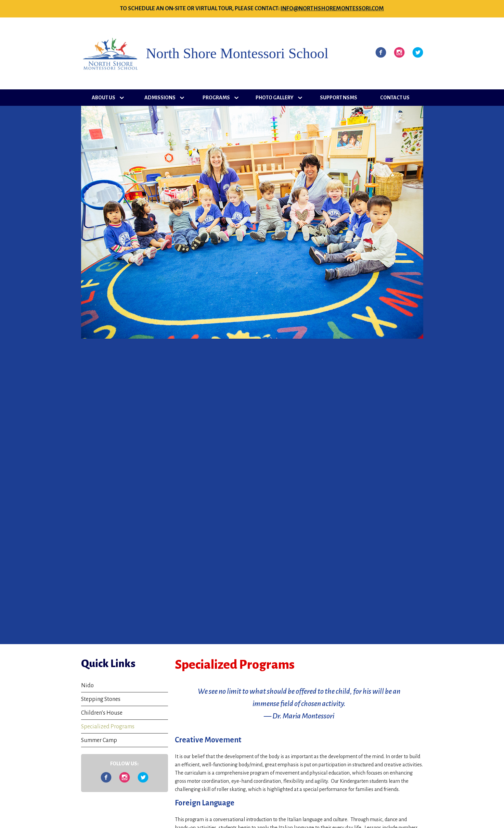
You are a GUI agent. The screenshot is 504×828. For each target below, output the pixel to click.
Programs (216, 98)
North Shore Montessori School (237, 53)
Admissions (160, 98)
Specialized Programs (108, 727)
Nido (87, 686)
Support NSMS (339, 98)
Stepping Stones (101, 699)
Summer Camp (99, 740)
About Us (104, 98)
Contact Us (395, 98)
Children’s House (102, 713)
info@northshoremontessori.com (332, 9)
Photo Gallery (275, 98)
